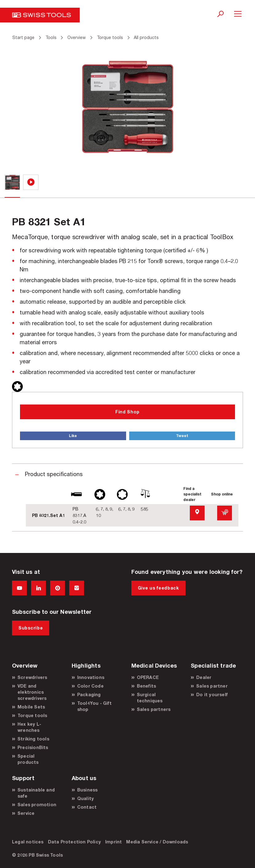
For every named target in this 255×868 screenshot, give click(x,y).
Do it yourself (212, 694)
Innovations (91, 677)
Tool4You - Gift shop (94, 706)
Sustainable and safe (36, 793)
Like (73, 436)
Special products (28, 759)
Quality (86, 798)
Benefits (147, 686)
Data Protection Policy (74, 842)
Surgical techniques (150, 698)
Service (26, 813)
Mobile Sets (31, 707)
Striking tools (33, 739)
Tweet (182, 436)
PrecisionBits (33, 747)
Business (88, 790)
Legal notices (28, 842)
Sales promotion (37, 805)
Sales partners (154, 709)
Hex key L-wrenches (29, 727)
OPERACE (148, 677)
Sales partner (212, 686)
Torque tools (32, 715)
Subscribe (31, 628)
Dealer (204, 677)
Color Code (90, 686)
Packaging (89, 694)
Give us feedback (158, 588)
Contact (87, 807)
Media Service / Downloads (157, 842)
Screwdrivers (32, 677)
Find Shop (127, 412)
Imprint (114, 842)
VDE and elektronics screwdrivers (32, 692)
